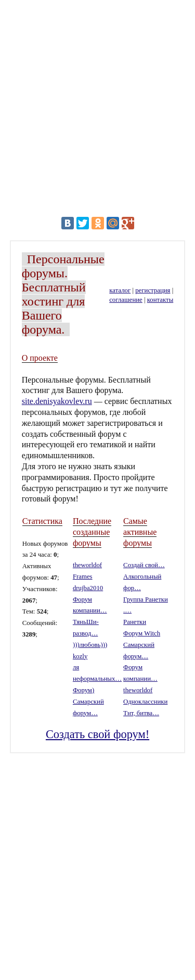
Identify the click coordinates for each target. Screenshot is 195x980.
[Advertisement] (97, 107)
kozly (80, 656)
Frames (83, 577)
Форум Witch (142, 633)
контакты (160, 300)
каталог (120, 290)
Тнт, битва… (141, 713)
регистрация (153, 290)
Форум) (83, 690)
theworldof (87, 565)
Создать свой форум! (97, 734)
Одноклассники (145, 702)
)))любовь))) (90, 645)
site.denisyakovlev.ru (57, 401)
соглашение (126, 300)
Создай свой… (144, 565)
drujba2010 (88, 588)
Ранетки (135, 622)
